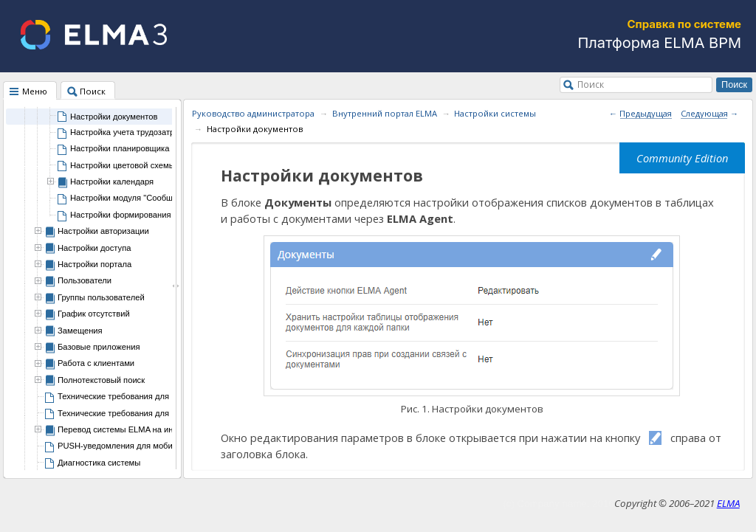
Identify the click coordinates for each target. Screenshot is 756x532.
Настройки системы (495, 113)
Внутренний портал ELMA (385, 113)
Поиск (591, 84)
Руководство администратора (253, 113)
